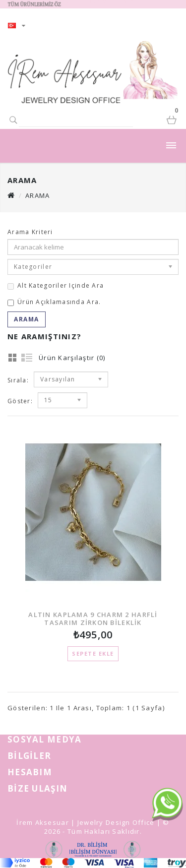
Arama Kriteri (30, 232)
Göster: (20, 401)
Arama (37, 195)
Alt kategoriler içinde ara (56, 285)
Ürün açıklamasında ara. (54, 302)
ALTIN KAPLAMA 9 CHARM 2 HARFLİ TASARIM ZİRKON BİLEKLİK (93, 618)
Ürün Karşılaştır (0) (72, 358)
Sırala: (18, 380)
